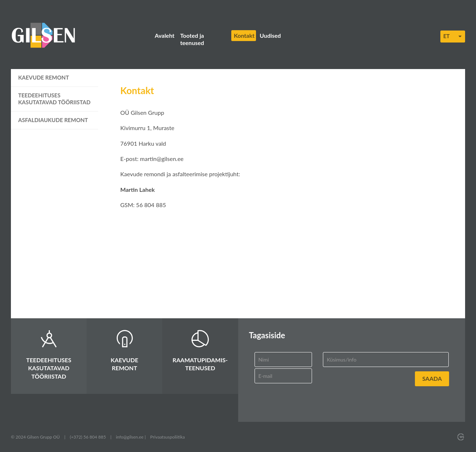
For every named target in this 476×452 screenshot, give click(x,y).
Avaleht (165, 35)
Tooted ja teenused (192, 39)
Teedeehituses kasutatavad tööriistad (54, 99)
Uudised (270, 35)
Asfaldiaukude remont (53, 120)
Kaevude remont (44, 77)
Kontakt (244, 35)
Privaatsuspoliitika (167, 437)
